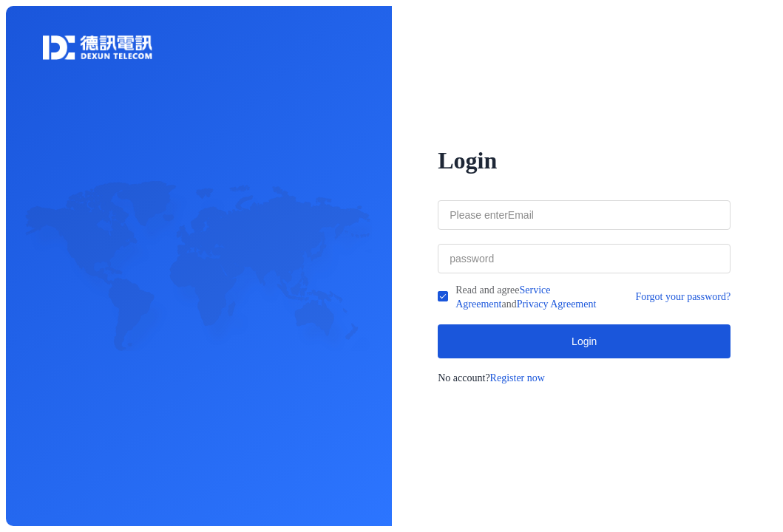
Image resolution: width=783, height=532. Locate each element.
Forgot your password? (683, 297)
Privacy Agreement (557, 304)
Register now (518, 378)
